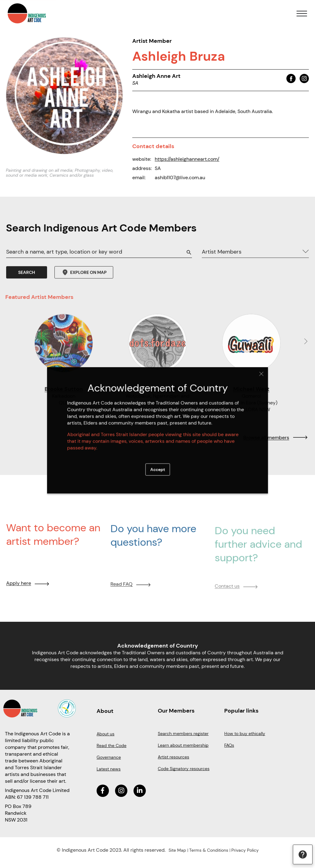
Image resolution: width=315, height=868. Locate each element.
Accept (157, 465)
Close (249, 380)
